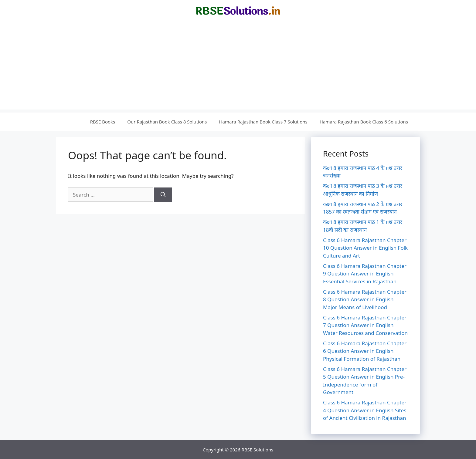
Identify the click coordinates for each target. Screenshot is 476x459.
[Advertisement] (238, 67)
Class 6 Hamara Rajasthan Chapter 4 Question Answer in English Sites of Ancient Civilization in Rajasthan (365, 410)
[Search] (163, 195)
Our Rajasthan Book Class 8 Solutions (167, 122)
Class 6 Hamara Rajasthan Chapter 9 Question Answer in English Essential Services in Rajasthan (365, 274)
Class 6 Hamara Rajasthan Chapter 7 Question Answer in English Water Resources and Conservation (365, 325)
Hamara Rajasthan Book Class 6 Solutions (364, 122)
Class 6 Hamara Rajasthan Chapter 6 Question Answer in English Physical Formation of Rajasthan (365, 351)
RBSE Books (103, 122)
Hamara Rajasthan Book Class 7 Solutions (263, 122)
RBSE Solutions (257, 450)
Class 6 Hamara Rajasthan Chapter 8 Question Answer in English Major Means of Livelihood (365, 299)
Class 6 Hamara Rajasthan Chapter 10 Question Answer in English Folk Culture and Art (365, 248)
